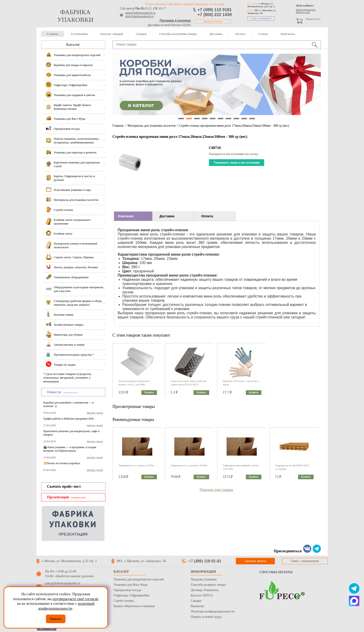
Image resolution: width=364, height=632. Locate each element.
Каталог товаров (112, 34)
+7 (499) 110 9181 (215, 10)
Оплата (240, 34)
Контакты (288, 34)
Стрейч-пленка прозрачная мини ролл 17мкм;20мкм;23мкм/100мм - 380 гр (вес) (234, 126)
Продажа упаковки (204, 579)
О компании (79, 34)
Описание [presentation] (126, 216)
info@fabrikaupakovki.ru (140, 16)
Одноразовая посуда (127, 590)
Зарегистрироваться (306, 10)
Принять (56, 619)
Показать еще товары (216, 490)
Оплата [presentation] (207, 216)
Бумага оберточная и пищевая (134, 606)
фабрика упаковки (75, 16)
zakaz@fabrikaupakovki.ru (140, 13)
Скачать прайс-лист (64, 486)
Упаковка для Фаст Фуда (130, 585)
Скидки (141, 34)
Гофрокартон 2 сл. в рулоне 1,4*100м (189, 465)
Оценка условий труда (206, 617)
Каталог (73, 45)
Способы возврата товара (208, 585)
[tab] (133, 216)
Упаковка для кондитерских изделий (139, 579)
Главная (53, 34)
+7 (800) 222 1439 (215, 15)
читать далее (95, 413)
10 (252, 119)
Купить (149, 392)
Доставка (216, 34)
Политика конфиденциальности (213, 611)
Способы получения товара (178, 34)
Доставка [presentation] (167, 216)
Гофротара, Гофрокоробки (132, 595)
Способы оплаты (276, 572)
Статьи (263, 34)
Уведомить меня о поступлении (237, 163)
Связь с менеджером (261, 18)
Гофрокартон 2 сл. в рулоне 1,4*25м (136, 465)
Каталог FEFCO (202, 595)
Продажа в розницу (175, 20)
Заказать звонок (213, 22)
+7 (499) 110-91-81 (205, 561)
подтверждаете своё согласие (75, 599)
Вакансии (197, 606)
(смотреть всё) (70, 392)
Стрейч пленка (124, 601)
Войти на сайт (303, 12)
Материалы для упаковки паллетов (151, 126)
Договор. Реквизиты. (205, 590)
